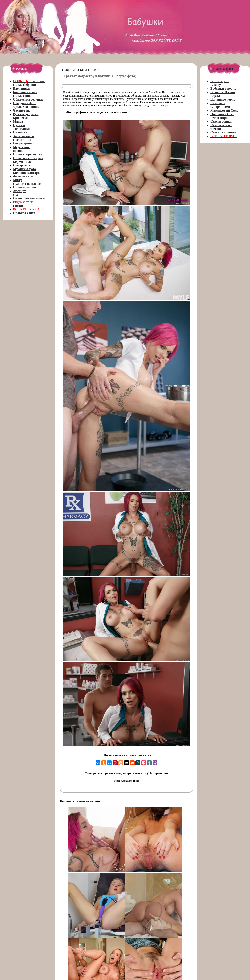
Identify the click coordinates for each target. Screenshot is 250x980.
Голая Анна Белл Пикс (79, 70)
